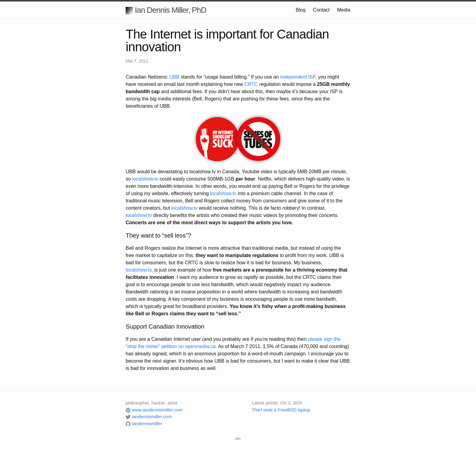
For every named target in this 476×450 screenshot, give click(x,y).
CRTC (251, 84)
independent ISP (298, 77)
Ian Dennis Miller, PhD (166, 10)
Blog (301, 10)
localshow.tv (145, 179)
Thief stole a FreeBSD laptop (281, 410)
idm (238, 438)
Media (344, 10)
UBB (174, 77)
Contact (321, 10)
